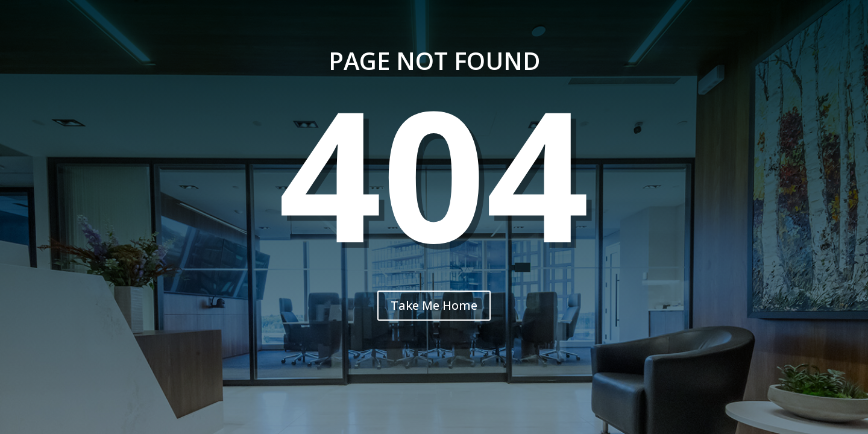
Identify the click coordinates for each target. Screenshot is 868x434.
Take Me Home (434, 305)
